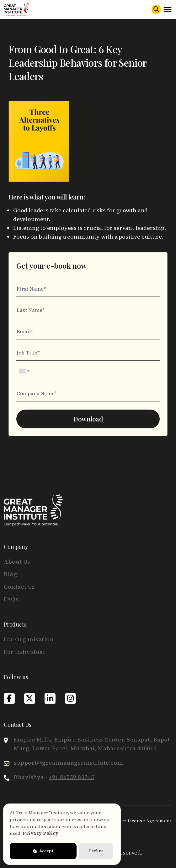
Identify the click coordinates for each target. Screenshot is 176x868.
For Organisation (29, 639)
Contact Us (19, 587)
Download (88, 419)
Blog (10, 574)
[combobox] (24, 371)
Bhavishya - (54, 777)
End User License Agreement (139, 821)
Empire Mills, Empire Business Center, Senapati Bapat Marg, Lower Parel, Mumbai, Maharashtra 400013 (92, 744)
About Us (17, 562)
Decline (96, 851)
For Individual (24, 652)
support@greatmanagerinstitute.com (69, 763)
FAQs (11, 599)
